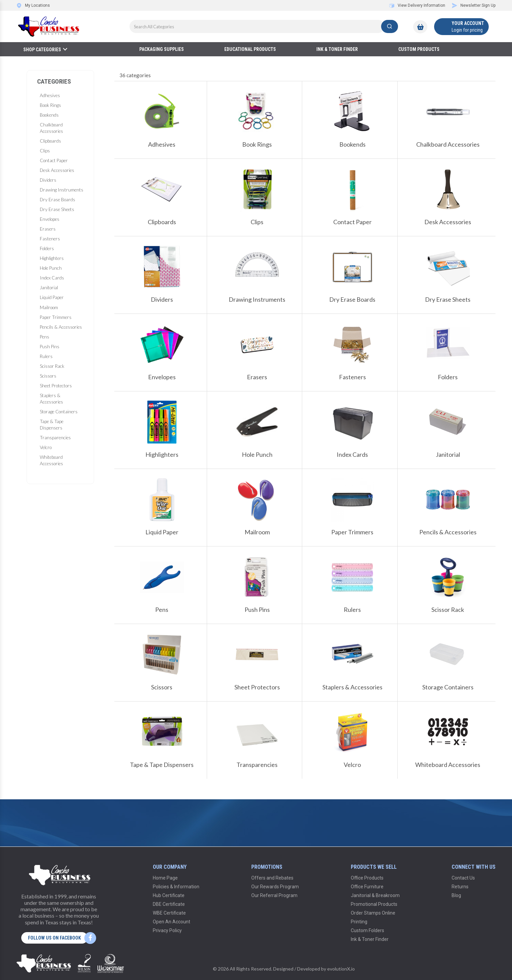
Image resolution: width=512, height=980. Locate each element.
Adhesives (50, 95)
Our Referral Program (274, 895)
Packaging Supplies (162, 49)
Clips (45, 151)
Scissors (48, 376)
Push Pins (50, 347)
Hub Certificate (169, 895)
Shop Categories (42, 50)
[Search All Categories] (264, 26)
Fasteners (50, 239)
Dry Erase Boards (58, 200)
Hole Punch (51, 268)
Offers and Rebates (272, 878)
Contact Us (463, 878)
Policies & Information (176, 887)
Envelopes (50, 219)
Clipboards (50, 141)
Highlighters (52, 258)
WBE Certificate (169, 913)
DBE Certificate (169, 904)
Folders (47, 248)
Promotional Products (374, 904)
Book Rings (50, 105)
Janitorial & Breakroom (375, 895)
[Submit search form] (390, 26)
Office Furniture (367, 887)
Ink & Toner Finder (337, 49)
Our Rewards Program (275, 887)
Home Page (165, 878)
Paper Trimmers (56, 317)
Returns (460, 887)
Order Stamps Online (373, 913)
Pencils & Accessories (61, 327)
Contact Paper (54, 160)
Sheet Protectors (56, 386)
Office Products (367, 878)
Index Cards (52, 278)
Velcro (46, 447)
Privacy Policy (167, 930)
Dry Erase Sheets (57, 209)
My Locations (33, 5)
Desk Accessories (57, 170)
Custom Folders (367, 930)
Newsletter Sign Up (474, 5)
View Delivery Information (417, 5)
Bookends (49, 115)
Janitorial (49, 288)
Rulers (46, 356)
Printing (359, 922)
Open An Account (172, 922)
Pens (45, 337)
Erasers (48, 229)
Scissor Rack (52, 366)
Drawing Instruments (62, 190)
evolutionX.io (341, 969)
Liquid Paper (52, 297)
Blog (456, 895)
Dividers (48, 180)
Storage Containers (59, 412)
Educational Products (250, 49)
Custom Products (419, 49)
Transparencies (55, 438)
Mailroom (49, 307)
